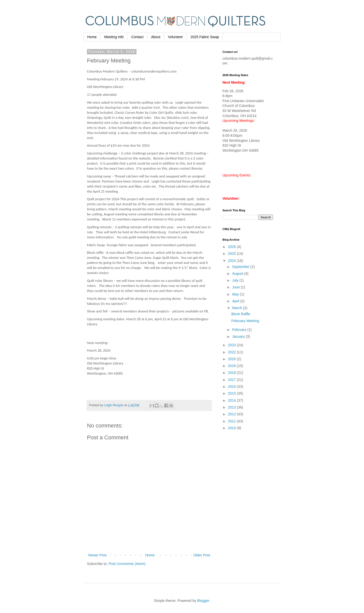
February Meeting (245, 321)
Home (92, 37)
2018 (232, 373)
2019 (232, 366)
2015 (232, 393)
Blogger (203, 601)
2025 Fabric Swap (205, 37)
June (236, 287)
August (238, 274)
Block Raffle (241, 314)
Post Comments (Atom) (127, 564)
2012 (232, 414)
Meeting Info (114, 37)
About (156, 37)
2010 (232, 428)
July (236, 280)
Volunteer (175, 37)
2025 (232, 254)
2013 (232, 407)
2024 (232, 261)
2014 (232, 400)
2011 (232, 421)
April (236, 301)
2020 (232, 359)
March (237, 308)
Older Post (202, 555)
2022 (232, 352)
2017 (232, 380)
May (236, 294)
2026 (232, 247)
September (241, 267)
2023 (232, 345)
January (239, 336)
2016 (232, 387)
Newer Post (97, 555)
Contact (137, 37)
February (240, 330)
